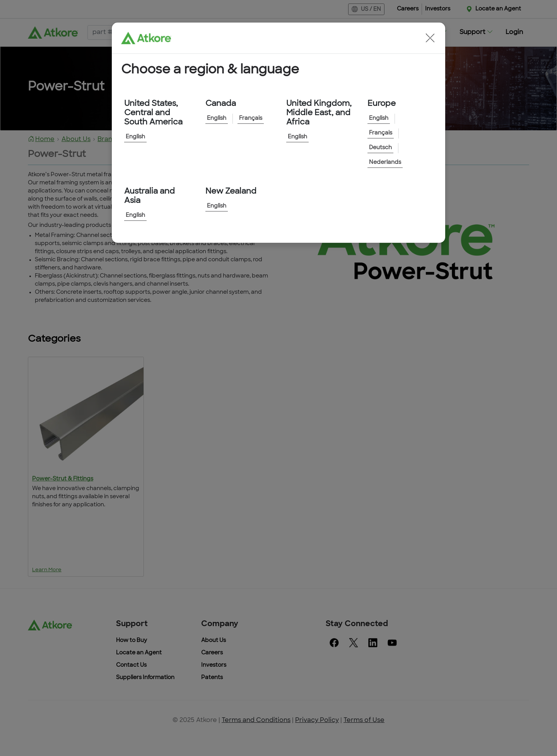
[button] (430, 38)
